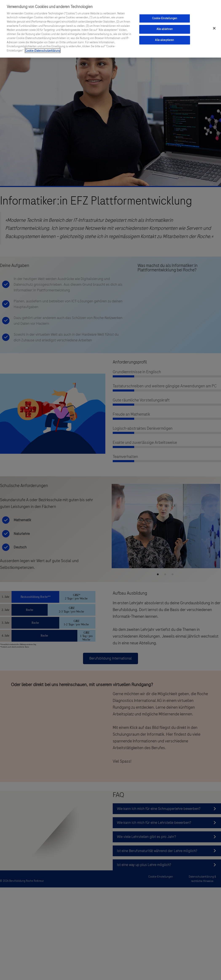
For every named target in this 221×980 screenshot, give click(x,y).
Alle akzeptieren (165, 38)
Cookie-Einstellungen (165, 16)
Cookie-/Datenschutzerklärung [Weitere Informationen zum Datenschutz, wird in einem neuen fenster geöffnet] (43, 48)
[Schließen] (214, 26)
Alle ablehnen (165, 27)
